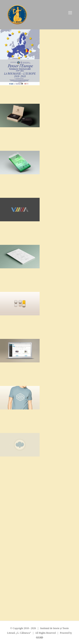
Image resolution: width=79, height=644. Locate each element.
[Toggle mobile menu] (70, 13)
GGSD (39, 637)
